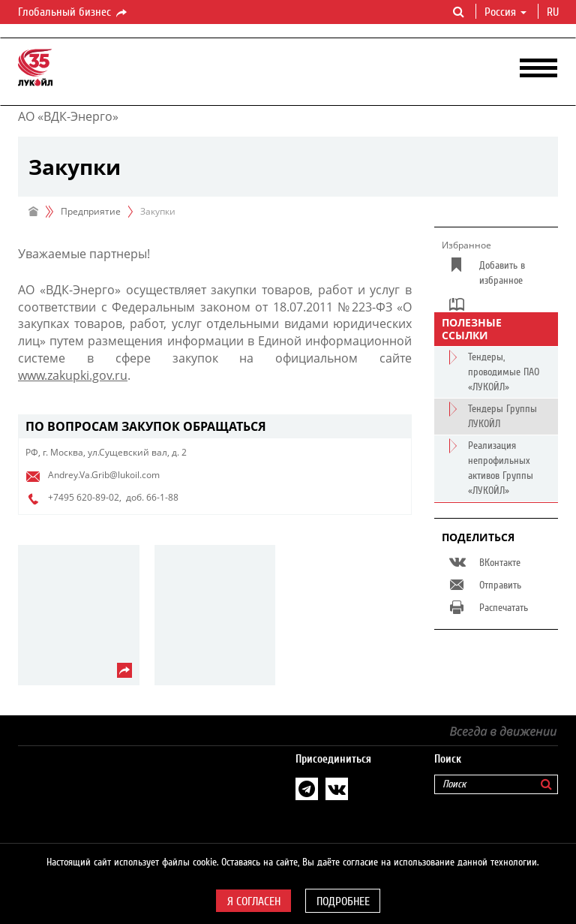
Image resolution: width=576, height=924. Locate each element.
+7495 (61, 497)
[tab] (215, 427)
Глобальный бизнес (73, 13)
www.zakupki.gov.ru (73, 375)
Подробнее (343, 901)
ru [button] (554, 12)
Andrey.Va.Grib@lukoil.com (104, 475)
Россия (505, 12)
